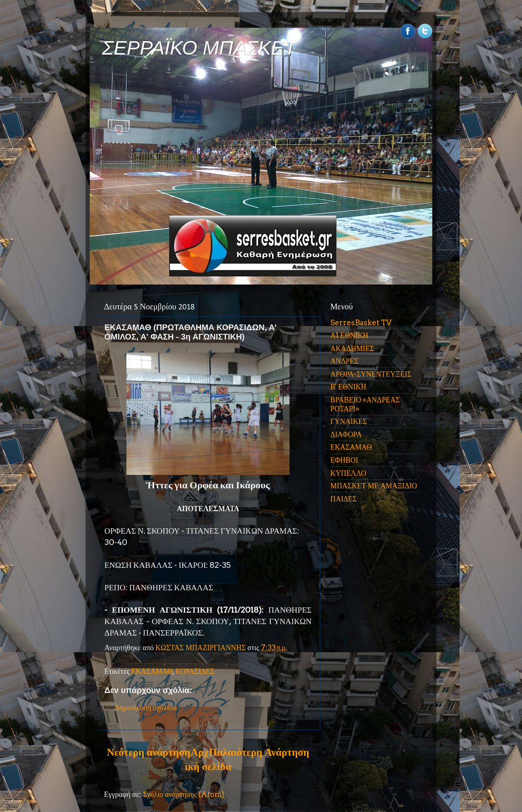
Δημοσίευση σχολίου (146, 707)
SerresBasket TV (361, 323)
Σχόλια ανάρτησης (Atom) (184, 794)
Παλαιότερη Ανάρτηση (259, 752)
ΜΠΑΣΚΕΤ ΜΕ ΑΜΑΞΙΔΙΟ (374, 486)
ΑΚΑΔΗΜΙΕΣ (352, 348)
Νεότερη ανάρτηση (148, 752)
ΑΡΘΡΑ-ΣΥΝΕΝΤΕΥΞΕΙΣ (371, 374)
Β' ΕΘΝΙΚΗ (348, 387)
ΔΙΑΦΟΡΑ (346, 434)
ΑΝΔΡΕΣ (344, 361)
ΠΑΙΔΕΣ (344, 499)
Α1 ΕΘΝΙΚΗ (349, 335)
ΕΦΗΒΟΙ (344, 460)
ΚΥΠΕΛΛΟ (348, 473)
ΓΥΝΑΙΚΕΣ (349, 421)
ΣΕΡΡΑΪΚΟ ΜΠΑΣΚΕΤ (199, 48)
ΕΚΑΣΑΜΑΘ (152, 671)
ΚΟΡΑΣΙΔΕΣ (195, 671)
